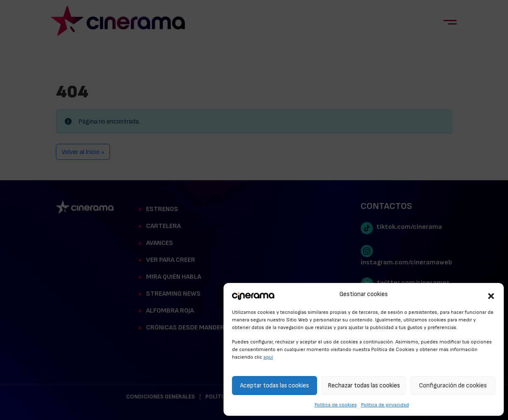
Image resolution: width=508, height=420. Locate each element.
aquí (268, 357)
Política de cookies (336, 405)
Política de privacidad (385, 405)
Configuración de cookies (453, 386)
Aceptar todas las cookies (275, 386)
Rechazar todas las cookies (364, 386)
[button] (491, 295)
